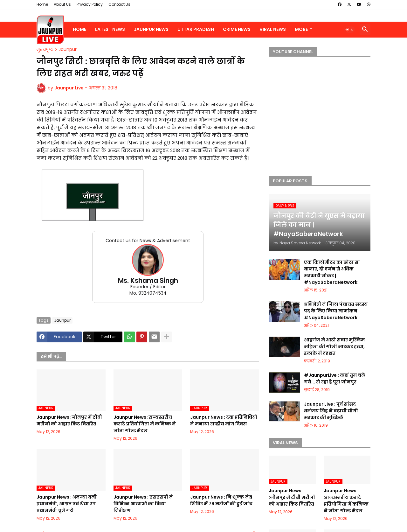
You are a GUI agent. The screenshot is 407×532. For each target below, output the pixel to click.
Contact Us (119, 4)
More (301, 29)
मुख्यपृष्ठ (45, 50)
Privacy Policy (90, 4)
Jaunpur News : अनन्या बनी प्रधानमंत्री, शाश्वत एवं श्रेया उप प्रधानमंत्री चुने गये (67, 504)
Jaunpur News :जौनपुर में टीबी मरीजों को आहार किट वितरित (69, 420)
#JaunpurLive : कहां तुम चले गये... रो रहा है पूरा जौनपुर (335, 378)
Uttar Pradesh (196, 29)
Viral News (273, 29)
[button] (349, 30)
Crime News (237, 29)
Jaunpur (68, 50)
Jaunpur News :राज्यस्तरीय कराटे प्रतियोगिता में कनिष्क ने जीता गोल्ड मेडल (145, 424)
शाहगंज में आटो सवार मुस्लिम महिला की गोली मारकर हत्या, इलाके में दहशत (334, 346)
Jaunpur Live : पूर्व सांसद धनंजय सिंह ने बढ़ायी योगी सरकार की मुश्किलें (331, 411)
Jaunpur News (151, 29)
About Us (62, 4)
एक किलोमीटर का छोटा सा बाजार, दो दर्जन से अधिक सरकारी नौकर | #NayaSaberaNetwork (332, 272)
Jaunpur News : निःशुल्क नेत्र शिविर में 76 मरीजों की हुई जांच (221, 500)
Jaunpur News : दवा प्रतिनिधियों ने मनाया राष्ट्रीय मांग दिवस (224, 420)
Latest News (110, 29)
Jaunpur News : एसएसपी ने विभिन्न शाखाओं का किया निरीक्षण (143, 504)
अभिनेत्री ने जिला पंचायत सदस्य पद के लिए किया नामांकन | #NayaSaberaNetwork (336, 311)
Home (42, 4)
